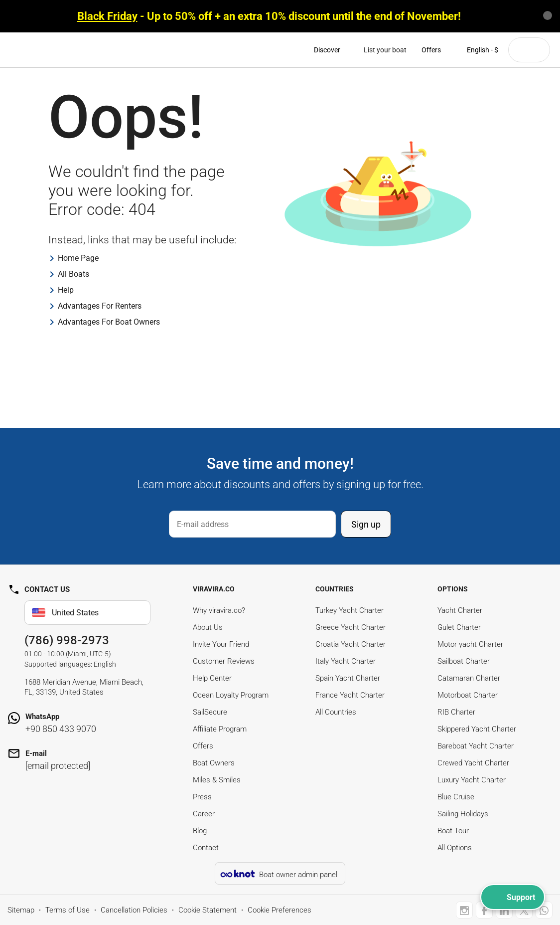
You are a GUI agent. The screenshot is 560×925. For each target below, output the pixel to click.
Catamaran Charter (469, 678)
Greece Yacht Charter (350, 627)
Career (204, 814)
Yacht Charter (460, 610)
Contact (206, 848)
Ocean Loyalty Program (231, 695)
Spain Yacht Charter (348, 678)
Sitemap (21, 910)
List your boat (385, 50)
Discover (331, 50)
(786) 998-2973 (67, 640)
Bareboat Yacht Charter (476, 746)
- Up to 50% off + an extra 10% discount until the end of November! (269, 16)
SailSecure (210, 712)
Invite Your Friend (221, 644)
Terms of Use (68, 910)
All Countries (336, 712)
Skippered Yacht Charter (477, 729)
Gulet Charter (459, 627)
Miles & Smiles (217, 780)
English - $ (477, 50)
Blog (200, 831)
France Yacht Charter (350, 695)
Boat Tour (453, 831)
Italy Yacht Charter (346, 661)
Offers (431, 50)
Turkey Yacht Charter (350, 610)
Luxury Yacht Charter (472, 780)
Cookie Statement (208, 910)
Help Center (212, 678)
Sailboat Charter (464, 661)
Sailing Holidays (463, 814)
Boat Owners (214, 763)
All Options (455, 848)
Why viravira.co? (219, 610)
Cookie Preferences (280, 910)
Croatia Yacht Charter (350, 644)
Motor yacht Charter (470, 644)
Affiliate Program (220, 729)
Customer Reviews (224, 661)
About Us (208, 627)
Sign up (366, 524)
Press (202, 797)
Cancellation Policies (134, 910)
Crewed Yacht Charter (473, 763)
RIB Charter (456, 712)
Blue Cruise (456, 797)
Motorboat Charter (468, 695)
